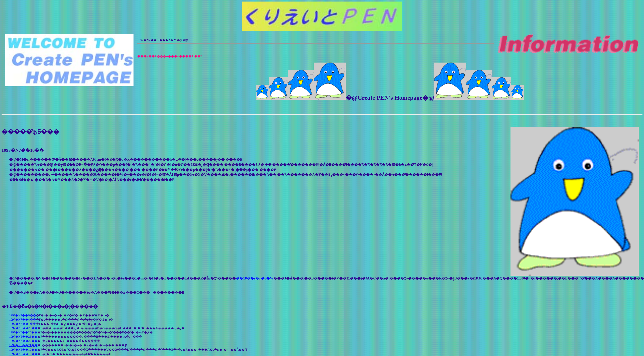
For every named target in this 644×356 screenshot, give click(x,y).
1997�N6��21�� (23, 345)
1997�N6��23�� (23, 337)
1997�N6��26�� (23, 332)
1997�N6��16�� (23, 354)
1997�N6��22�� (23, 341)
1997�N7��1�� (23, 324)
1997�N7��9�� (23, 315)
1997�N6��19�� (23, 350)
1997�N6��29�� (23, 328)
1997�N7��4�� (23, 320)
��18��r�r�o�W (255, 278)
